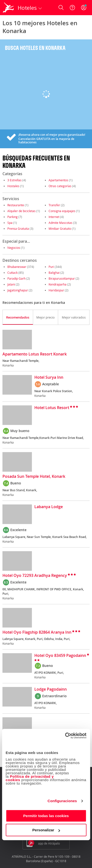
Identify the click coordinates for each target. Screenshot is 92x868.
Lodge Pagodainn (51, 689)
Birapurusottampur (62, 278)
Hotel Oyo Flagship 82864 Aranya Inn (37, 632)
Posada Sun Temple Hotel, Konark (34, 477)
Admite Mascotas (60, 223)
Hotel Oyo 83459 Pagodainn (60, 656)
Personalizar (46, 830)
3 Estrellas (14, 180)
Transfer (54, 205)
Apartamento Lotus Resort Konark (35, 354)
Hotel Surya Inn (49, 377)
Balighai (54, 273)
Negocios (14, 248)
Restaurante (16, 205)
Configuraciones (62, 801)
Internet (54, 217)
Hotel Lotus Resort (52, 408)
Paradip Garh (16, 278)
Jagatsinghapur (18, 290)
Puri (51, 267)
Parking (13, 217)
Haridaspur (56, 290)
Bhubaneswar (17, 267)
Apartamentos (58, 180)
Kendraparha (58, 284)
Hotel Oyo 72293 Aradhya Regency (35, 576)
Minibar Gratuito (60, 228)
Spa (10, 223)
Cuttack (13, 273)
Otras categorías (60, 186)
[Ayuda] (72, 8)
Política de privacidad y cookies (30, 778)
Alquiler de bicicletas (21, 211)
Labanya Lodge (49, 507)
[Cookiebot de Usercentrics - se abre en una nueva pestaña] (66, 736)
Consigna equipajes (62, 211)
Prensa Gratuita (18, 228)
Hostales (13, 186)
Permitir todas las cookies (46, 816)
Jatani (11, 284)
